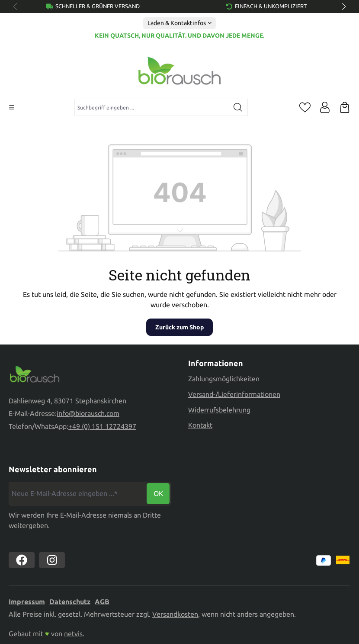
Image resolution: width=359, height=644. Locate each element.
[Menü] (12, 107)
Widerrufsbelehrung (219, 410)
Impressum (27, 602)
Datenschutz (70, 602)
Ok (158, 493)
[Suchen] (238, 107)
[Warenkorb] (345, 107)
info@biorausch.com (88, 414)
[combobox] (152, 107)
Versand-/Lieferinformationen (234, 394)
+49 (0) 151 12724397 (102, 428)
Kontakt (200, 425)
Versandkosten (175, 614)
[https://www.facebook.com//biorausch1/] (22, 560)
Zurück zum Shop (179, 327)
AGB (102, 602)
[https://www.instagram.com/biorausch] (52, 560)
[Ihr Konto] (325, 107)
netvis (73, 634)
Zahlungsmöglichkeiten (224, 379)
